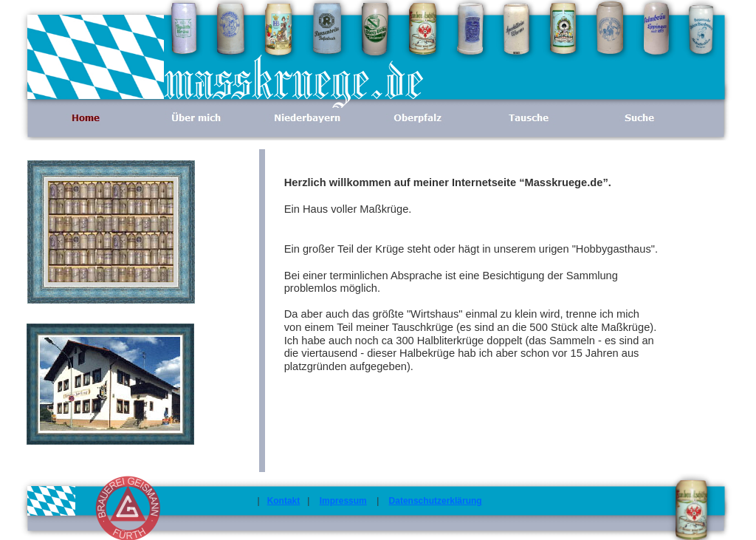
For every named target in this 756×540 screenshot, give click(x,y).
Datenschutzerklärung (436, 501)
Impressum (343, 501)
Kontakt (284, 501)
